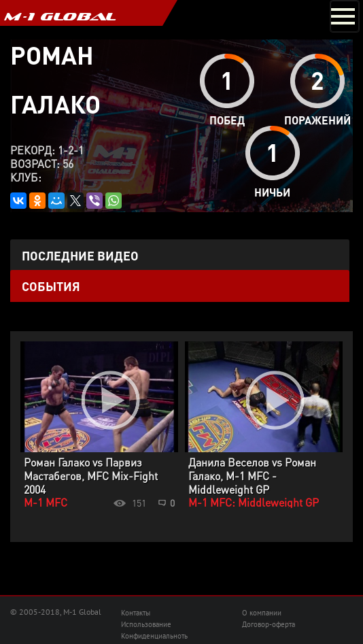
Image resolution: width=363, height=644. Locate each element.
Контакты (136, 613)
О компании (262, 613)
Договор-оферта (269, 624)
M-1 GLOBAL (60, 16)
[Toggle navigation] (345, 16)
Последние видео (80, 255)
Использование (146, 624)
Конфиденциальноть (154, 636)
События (51, 286)
